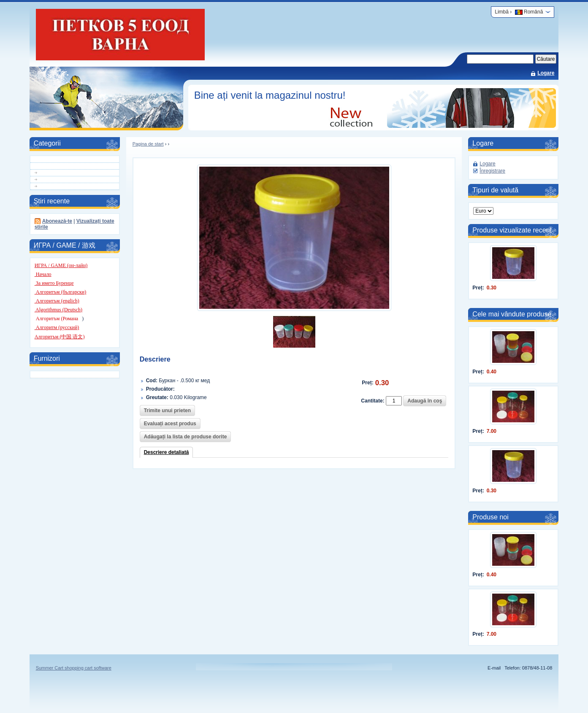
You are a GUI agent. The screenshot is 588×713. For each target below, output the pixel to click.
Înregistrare (492, 171)
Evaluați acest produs (170, 424)
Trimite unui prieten (167, 411)
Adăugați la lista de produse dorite (186, 437)
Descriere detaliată (167, 452)
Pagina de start (148, 144)
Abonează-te (57, 221)
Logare (546, 73)
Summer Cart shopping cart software (74, 668)
